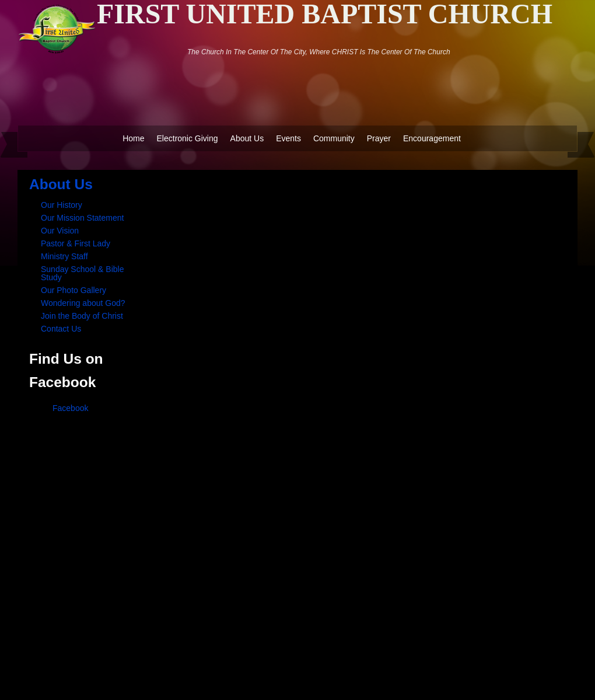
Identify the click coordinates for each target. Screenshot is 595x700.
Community (334, 138)
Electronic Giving (188, 138)
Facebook (70, 408)
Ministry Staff (64, 256)
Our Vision (60, 231)
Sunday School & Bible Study (82, 273)
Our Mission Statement (82, 218)
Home (133, 138)
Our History (62, 205)
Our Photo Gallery (73, 290)
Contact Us (61, 329)
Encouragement (432, 138)
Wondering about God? (83, 303)
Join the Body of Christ (82, 316)
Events (288, 138)
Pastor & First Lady (76, 243)
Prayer (379, 138)
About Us (247, 138)
